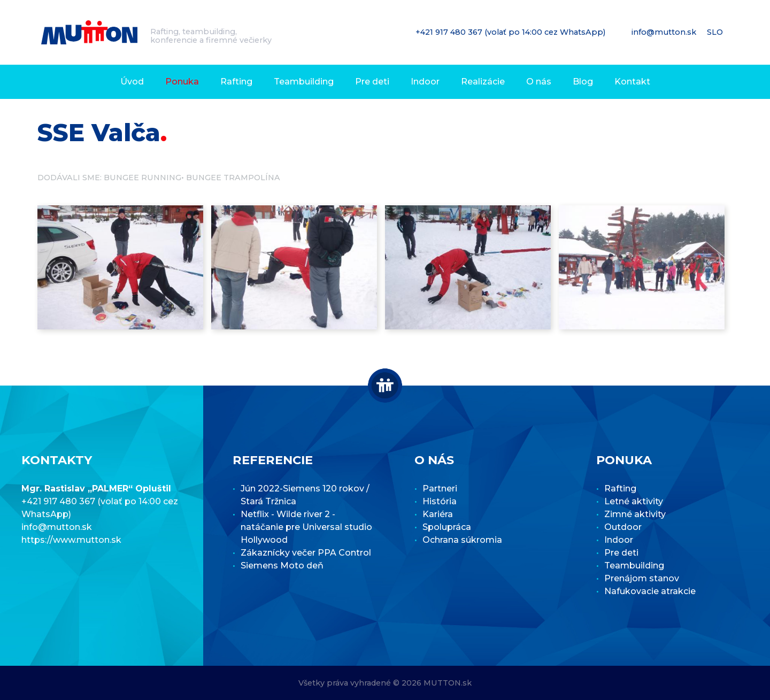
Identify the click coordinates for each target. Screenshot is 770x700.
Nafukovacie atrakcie (650, 591)
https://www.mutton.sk (71, 540)
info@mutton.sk (665, 32)
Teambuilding (304, 82)
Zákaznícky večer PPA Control (306, 553)
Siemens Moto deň (282, 566)
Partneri (440, 489)
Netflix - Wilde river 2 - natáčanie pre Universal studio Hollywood (306, 527)
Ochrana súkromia (462, 540)
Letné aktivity (634, 501)
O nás (539, 82)
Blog (583, 82)
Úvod (132, 82)
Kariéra (438, 514)
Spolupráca (447, 527)
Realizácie (483, 82)
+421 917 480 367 (450, 32)
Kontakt (632, 82)
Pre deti (372, 82)
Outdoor (623, 527)
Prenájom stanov (642, 578)
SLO (716, 32)
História (440, 501)
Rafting (236, 82)
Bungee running (143, 178)
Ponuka (182, 82)
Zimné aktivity (635, 514)
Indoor (425, 82)
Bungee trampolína (233, 178)
